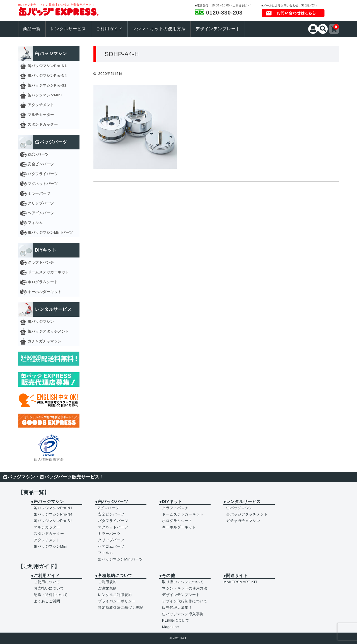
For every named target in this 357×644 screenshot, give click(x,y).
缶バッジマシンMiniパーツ (50, 232)
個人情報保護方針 (49, 460)
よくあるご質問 (47, 601)
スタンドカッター (43, 124)
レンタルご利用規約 (115, 595)
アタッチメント (41, 105)
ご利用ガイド (109, 29)
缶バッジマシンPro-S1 (47, 85)
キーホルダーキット (45, 292)
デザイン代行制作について (185, 601)
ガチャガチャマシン (45, 341)
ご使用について (47, 582)
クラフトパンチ (41, 262)
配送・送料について (51, 595)
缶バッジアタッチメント (48, 331)
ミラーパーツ (39, 193)
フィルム (35, 223)
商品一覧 (32, 29)
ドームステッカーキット (48, 272)
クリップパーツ (41, 203)
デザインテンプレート (218, 29)
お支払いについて (49, 588)
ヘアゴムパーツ (41, 213)
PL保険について (176, 620)
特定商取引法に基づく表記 (120, 608)
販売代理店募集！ (177, 608)
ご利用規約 (107, 582)
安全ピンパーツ (41, 164)
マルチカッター (41, 115)
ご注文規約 (107, 588)
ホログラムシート (43, 282)
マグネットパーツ (43, 184)
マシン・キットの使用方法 (159, 29)
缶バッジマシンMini (45, 95)
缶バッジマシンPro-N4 (47, 76)
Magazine (170, 627)
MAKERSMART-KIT (240, 582)
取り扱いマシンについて (183, 582)
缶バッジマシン (41, 322)
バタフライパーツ (43, 174)
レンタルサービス (68, 29)
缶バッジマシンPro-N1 (47, 66)
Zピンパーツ (38, 154)
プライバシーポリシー (117, 601)
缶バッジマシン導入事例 (183, 614)
